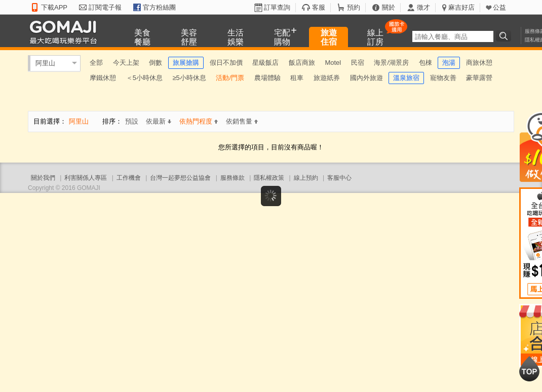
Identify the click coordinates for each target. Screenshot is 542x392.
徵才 (423, 7)
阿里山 (45, 63)
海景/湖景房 (391, 63)
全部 (96, 63)
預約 (354, 7)
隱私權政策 (269, 178)
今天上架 (126, 63)
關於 (389, 7)
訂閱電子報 (105, 7)
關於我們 (43, 178)
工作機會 (129, 178)
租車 (297, 78)
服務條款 (233, 178)
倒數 (156, 63)
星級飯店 (265, 63)
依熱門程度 (199, 121)
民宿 (358, 63)
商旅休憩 (479, 63)
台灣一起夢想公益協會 (180, 178)
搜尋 (505, 36)
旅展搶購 (186, 63)
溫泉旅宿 (406, 78)
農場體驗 (267, 78)
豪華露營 (479, 78)
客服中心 (339, 178)
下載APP (54, 7)
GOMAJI (66, 32)
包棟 (425, 63)
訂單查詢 (277, 7)
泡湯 (449, 63)
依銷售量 (242, 121)
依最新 (159, 121)
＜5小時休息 (144, 78)
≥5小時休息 (189, 78)
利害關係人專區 (86, 178)
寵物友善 (443, 78)
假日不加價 (226, 63)
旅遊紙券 (327, 78)
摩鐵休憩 (103, 78)
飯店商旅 (302, 63)
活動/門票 (230, 78)
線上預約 (306, 178)
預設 (132, 121)
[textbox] (453, 36)
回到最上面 (529, 369)
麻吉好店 (461, 7)
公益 (499, 7)
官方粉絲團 (159, 7)
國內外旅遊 (366, 78)
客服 (319, 7)
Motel (333, 63)
